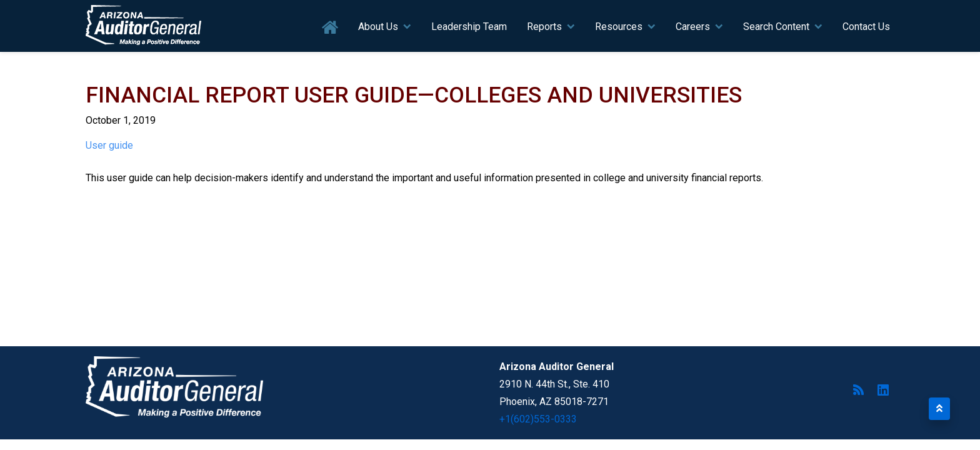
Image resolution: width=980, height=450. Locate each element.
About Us (378, 27)
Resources (619, 27)
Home (330, 28)
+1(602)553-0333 (538, 419)
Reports (544, 27)
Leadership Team (469, 27)
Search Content (776, 27)
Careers (693, 27)
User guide (109, 145)
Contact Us (866, 27)
